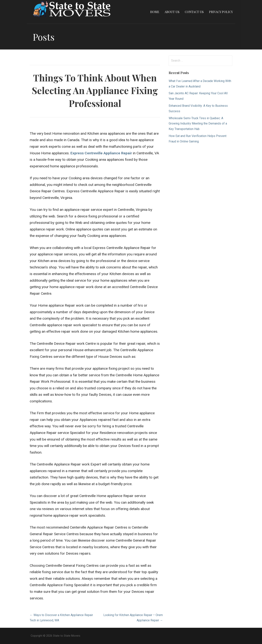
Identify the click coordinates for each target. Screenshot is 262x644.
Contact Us (194, 12)
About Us (172, 12)
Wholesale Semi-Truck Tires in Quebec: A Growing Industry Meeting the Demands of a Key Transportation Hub (198, 124)
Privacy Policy (221, 12)
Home (155, 12)
